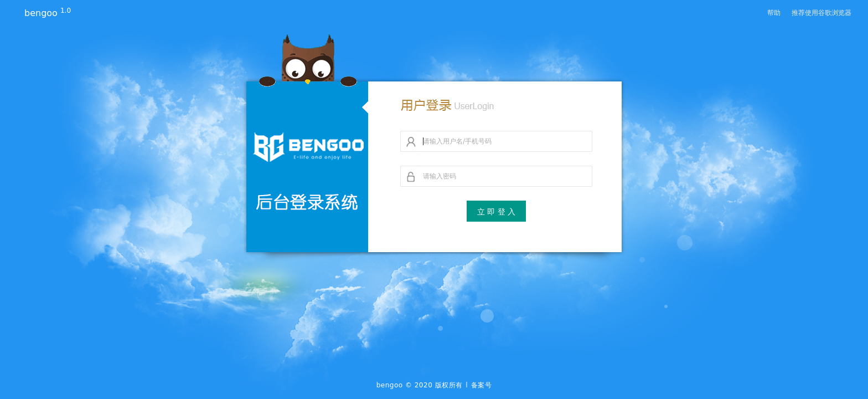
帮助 (774, 13)
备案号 (482, 385)
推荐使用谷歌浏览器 (821, 13)
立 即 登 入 (496, 212)
